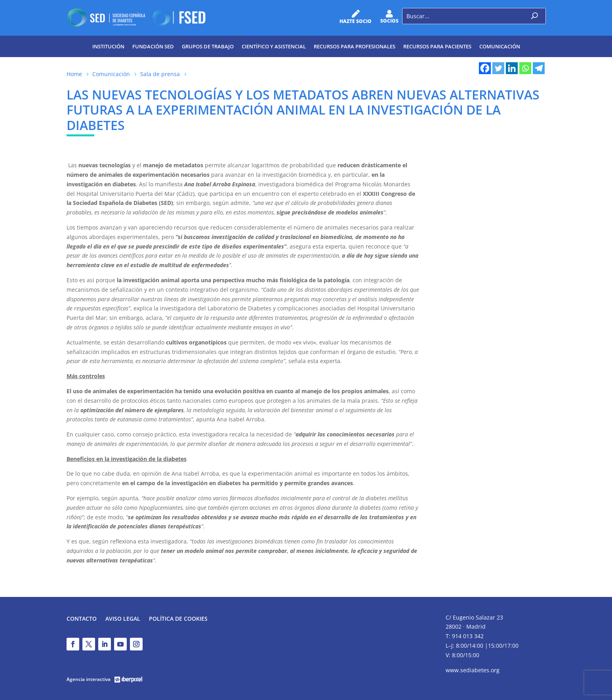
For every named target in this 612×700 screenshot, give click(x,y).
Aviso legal (123, 619)
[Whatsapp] (525, 68)
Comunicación (500, 46)
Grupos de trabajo (208, 46)
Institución (108, 46)
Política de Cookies (178, 619)
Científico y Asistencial (274, 46)
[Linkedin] (512, 68)
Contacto (82, 619)
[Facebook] (485, 68)
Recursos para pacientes (437, 46)
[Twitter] (498, 68)
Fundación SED (153, 46)
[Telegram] (539, 68)
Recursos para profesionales (355, 46)
